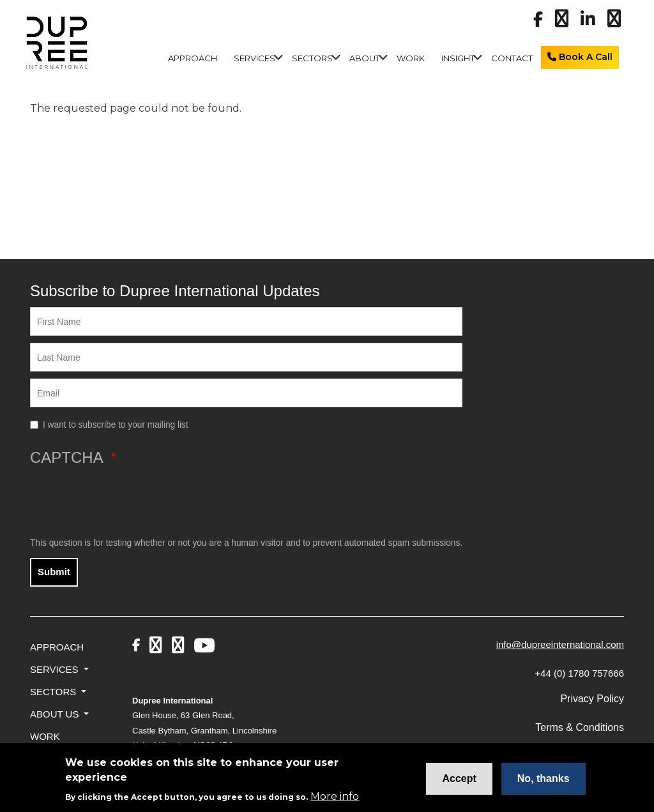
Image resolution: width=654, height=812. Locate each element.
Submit (54, 572)
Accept (459, 782)
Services (255, 58)
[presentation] (127, 501)
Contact (512, 58)
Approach (193, 58)
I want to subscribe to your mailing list (116, 425)
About (365, 58)
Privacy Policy (592, 699)
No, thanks (544, 782)
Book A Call (580, 57)
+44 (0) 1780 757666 (579, 673)
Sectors (312, 58)
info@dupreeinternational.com (560, 644)
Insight (458, 58)
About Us (56, 714)
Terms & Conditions (580, 727)
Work (411, 58)
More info (335, 800)
